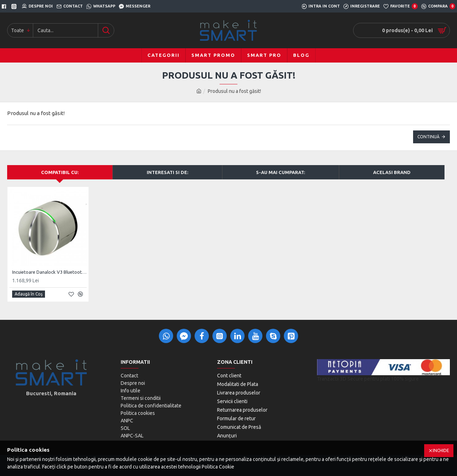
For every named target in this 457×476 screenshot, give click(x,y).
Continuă (428, 137)
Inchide (441, 450)
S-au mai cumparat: (280, 172)
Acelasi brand (392, 172)
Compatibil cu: (60, 172)
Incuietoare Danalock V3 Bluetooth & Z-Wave (49, 272)
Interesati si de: (167, 172)
